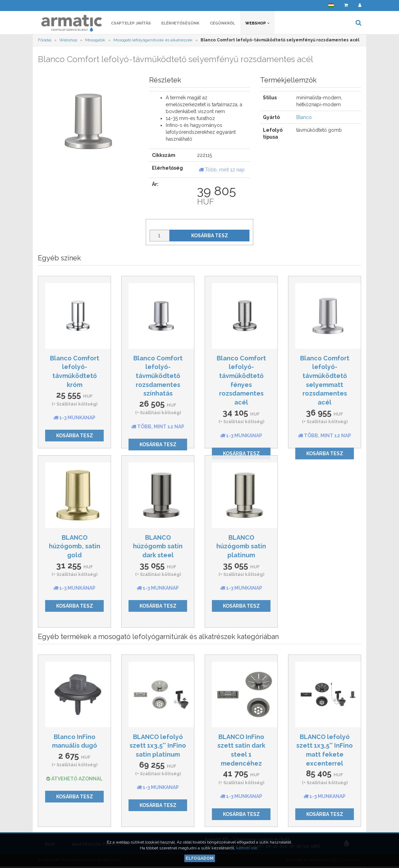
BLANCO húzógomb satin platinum (241, 546)
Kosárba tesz (210, 236)
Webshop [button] (257, 23)
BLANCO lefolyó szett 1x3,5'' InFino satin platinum (158, 746)
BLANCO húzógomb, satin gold (75, 546)
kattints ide (247, 848)
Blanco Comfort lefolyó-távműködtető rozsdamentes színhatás (158, 376)
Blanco (304, 117)
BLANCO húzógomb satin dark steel (158, 546)
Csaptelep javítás (131, 23)
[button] (331, 5)
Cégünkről (222, 23)
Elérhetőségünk (180, 23)
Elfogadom (200, 858)
